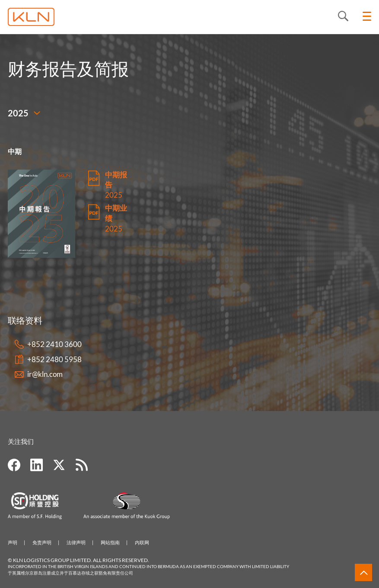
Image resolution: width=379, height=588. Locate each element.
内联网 (142, 542)
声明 (13, 542)
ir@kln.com (45, 374)
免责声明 (42, 542)
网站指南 (110, 542)
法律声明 (76, 542)
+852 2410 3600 (54, 344)
